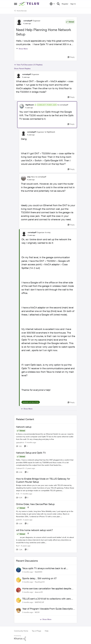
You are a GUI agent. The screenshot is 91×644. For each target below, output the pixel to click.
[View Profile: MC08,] (19, 610)
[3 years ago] (27, 520)
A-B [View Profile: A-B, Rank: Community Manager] (18, 494)
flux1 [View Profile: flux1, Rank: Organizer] (18, 546)
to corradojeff (63, 105)
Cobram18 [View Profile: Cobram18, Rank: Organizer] (20, 468)
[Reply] (71, 57)
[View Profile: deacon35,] (19, 590)
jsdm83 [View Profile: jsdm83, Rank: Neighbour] (19, 520)
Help (47, 631)
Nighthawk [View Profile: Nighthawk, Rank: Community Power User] (30, 105)
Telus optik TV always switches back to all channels (44, 568)
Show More (22, 49)
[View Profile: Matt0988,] (19, 570)
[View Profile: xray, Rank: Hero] (23, 178)
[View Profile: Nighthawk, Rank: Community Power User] (22, 106)
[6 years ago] (25, 546)
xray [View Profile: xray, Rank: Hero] (29, 177)
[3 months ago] (28, 572)
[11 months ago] (26, 494)
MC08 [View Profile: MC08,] (37, 612)
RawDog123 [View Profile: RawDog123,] (40, 582)
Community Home (21, 631)
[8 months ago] (30, 442)
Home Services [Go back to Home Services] (20, 11)
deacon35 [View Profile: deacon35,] (39, 592)
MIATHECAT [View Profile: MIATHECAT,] (39, 602)
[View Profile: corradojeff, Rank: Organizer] (19, 22)
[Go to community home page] (30, 4)
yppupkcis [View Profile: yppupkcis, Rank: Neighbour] (20, 442)
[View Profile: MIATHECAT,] (19, 600)
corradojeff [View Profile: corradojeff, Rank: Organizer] (28, 21)
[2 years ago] (30, 468)
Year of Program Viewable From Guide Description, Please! (48, 609)
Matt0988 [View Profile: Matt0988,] (39, 572)
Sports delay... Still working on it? (39, 578)
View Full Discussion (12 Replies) (28, 65)
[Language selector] (52, 4)
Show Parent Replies (22, 68)
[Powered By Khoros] (46, 638)
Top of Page (36, 631)
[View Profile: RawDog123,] (19, 580)
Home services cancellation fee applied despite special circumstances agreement (47, 589)
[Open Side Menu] (16, 4)
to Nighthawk (50, 132)
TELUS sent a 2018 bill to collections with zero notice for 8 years (46, 599)
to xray (48, 232)
